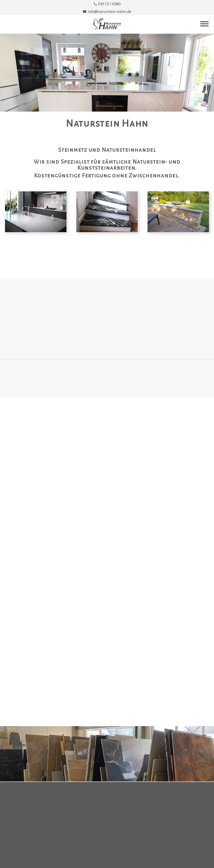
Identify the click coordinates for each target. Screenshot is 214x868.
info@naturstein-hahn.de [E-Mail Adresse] (110, 11)
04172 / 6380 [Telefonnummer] (110, 4)
